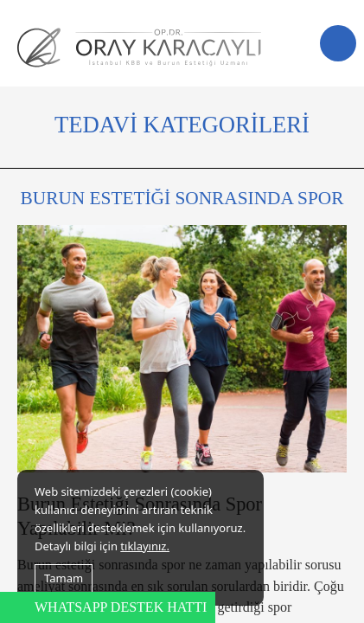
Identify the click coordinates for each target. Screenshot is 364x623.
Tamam (64, 578)
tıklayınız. (145, 546)
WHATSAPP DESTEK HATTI (121, 607)
